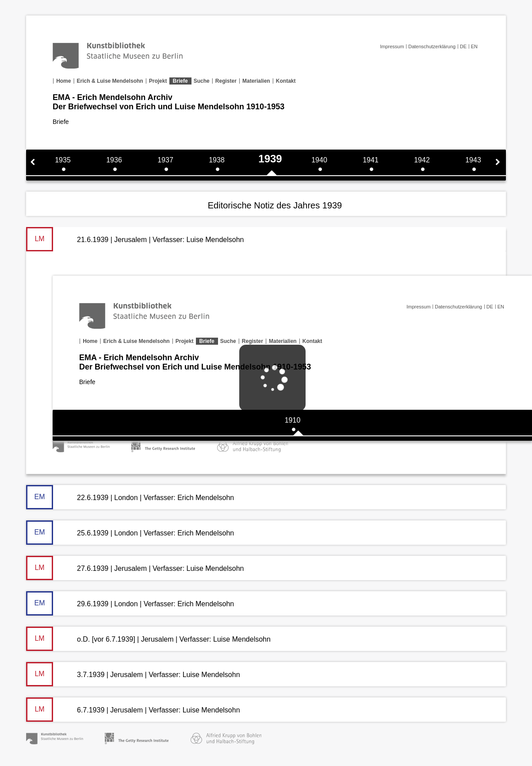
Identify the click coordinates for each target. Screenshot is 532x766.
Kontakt (286, 81)
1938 (217, 160)
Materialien (256, 81)
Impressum (392, 46)
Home (63, 81)
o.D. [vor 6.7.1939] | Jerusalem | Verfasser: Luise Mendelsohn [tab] (148, 639)
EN (474, 46)
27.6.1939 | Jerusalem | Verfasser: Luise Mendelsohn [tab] (135, 568)
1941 (371, 160)
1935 (63, 160)
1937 (165, 160)
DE (463, 46)
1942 (422, 160)
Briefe (180, 81)
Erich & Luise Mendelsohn (110, 81)
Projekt (158, 81)
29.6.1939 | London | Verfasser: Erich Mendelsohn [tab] (130, 603)
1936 (114, 160)
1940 (319, 160)
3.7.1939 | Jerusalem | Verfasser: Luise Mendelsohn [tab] (133, 674)
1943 (473, 160)
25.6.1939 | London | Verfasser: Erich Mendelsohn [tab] (130, 533)
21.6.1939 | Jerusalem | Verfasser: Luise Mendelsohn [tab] (135, 239)
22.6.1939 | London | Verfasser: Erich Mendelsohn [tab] (130, 497)
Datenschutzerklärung (432, 46)
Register (226, 81)
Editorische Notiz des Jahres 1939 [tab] (275, 205)
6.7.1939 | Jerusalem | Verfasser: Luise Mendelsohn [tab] (133, 710)
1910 (293, 420)
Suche (202, 81)
